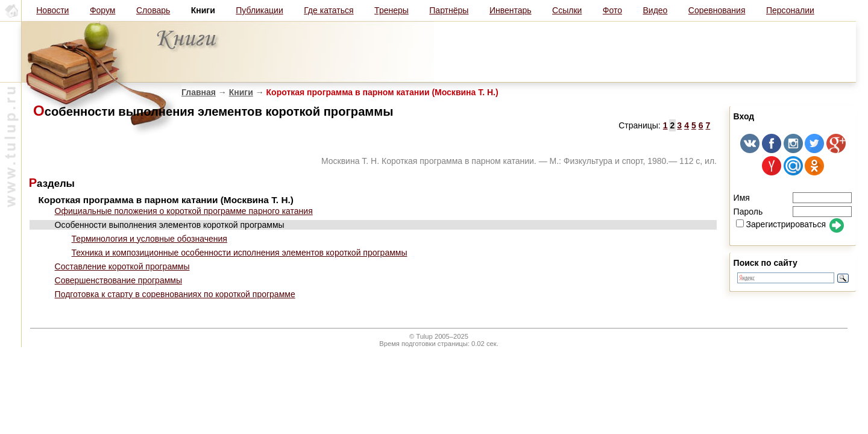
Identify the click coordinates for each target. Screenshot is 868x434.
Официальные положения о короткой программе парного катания (184, 211)
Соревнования (717, 10)
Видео (655, 10)
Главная (199, 92)
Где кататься (329, 10)
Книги (241, 92)
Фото (612, 10)
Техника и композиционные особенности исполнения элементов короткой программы (240, 253)
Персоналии (790, 10)
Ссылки (567, 10)
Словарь (153, 10)
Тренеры (392, 10)
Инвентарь (511, 10)
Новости (52, 10)
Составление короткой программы (122, 266)
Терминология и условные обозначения (149, 239)
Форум (103, 10)
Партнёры (449, 10)
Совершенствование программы (118, 280)
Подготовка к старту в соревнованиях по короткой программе (175, 294)
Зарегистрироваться (781, 224)
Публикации (259, 10)
